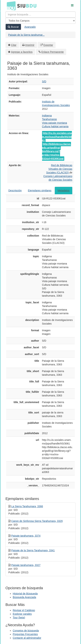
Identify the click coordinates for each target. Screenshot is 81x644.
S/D (44, 81)
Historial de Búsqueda (25, 594)
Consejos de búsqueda (26, 631)
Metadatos (63, 190)
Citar (14, 45)
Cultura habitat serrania (55, 126)
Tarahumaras (50, 119)
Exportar (48, 45)
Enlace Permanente (53, 52)
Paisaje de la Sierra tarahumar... (26, 35)
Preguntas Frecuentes (25, 634)
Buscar (13, 27)
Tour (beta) (19, 618)
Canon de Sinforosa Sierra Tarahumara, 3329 (37, 521)
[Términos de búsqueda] (40, 15)
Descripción (15, 190)
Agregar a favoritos (22, 52)
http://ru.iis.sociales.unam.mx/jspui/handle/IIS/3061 (57, 137)
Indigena (47, 116)
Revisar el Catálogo (24, 610)
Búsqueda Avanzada (24, 597)
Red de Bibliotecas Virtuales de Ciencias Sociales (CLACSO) (59, 169)
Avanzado (30, 27)
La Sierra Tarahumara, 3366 (27, 506)
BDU (10, 6)
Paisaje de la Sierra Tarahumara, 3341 (33, 550)
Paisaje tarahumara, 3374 (26, 536)
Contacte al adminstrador (27, 638)
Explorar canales (22, 614)
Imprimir (30, 45)
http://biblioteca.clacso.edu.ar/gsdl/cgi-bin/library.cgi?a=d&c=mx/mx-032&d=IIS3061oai (57, 151)
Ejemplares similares (40, 190)
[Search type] (40, 21)
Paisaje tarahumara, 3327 (26, 565)
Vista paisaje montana (55, 123)
